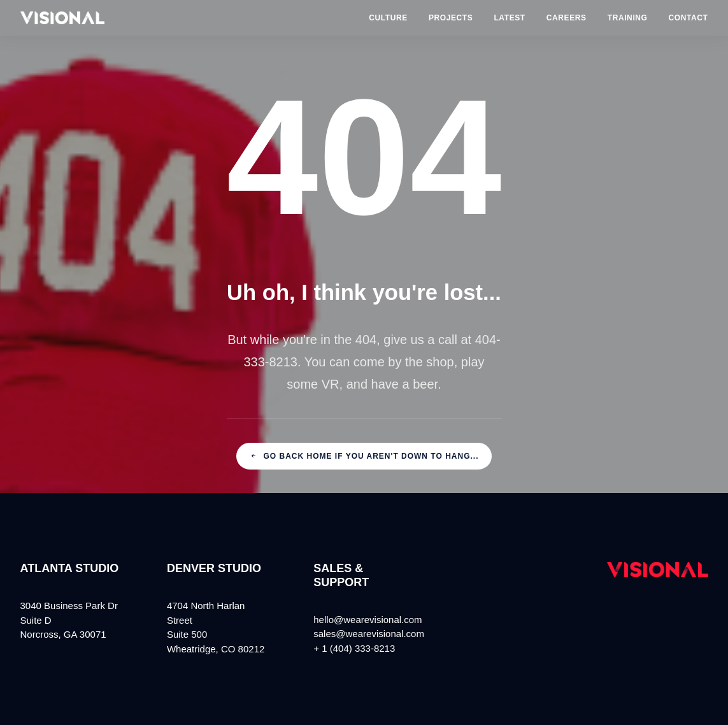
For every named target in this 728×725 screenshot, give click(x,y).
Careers (567, 18)
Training (628, 18)
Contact (689, 18)
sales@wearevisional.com (369, 634)
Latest (509, 18)
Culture (388, 18)
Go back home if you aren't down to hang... (364, 456)
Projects (451, 18)
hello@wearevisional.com (368, 620)
